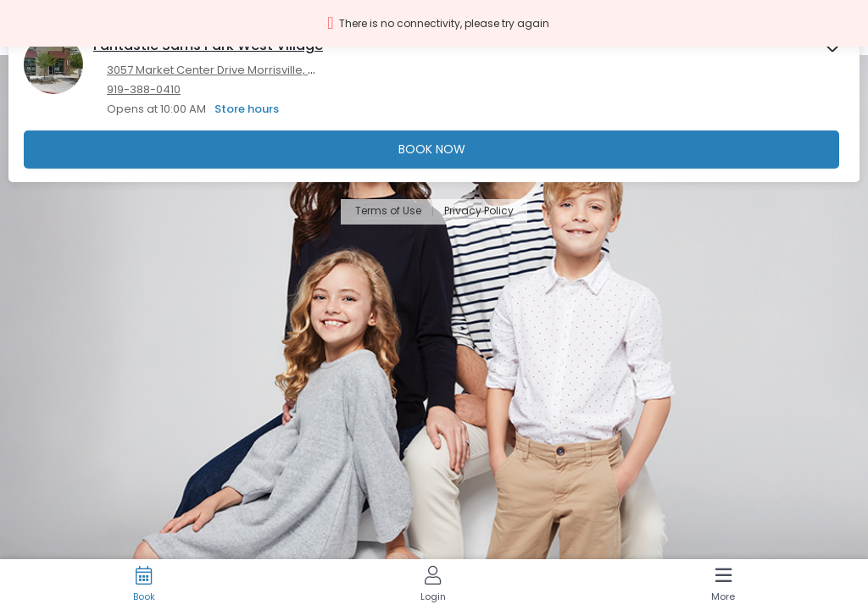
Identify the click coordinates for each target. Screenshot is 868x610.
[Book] (144, 585)
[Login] (433, 585)
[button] (434, 23)
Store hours (247, 109)
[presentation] (434, 100)
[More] (723, 585)
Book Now (432, 149)
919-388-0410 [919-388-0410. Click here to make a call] (144, 89)
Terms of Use (388, 211)
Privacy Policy (479, 211)
